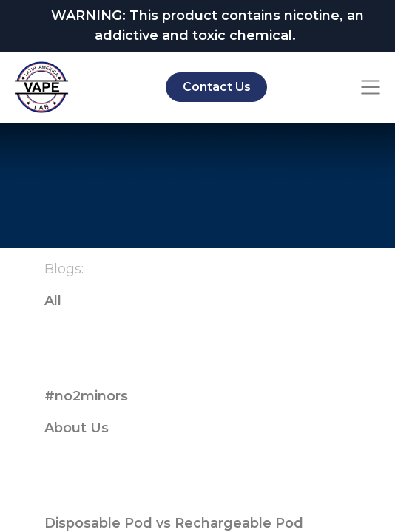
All (53, 301)
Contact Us (217, 87)
